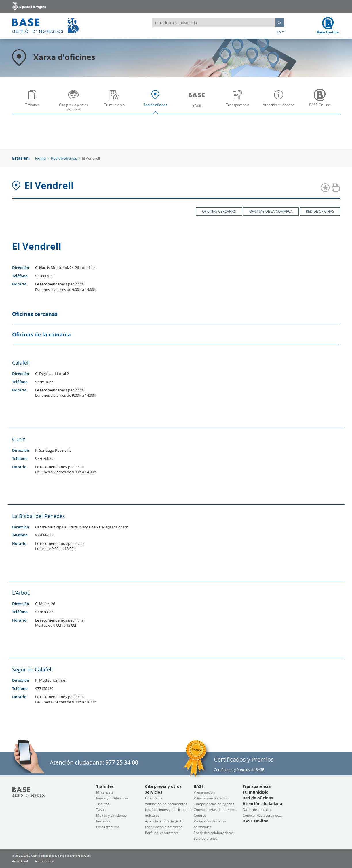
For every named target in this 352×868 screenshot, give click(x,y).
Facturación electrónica (164, 827)
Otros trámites (108, 827)
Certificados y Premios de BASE (239, 770)
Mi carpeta (105, 792)
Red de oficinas (157, 102)
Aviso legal (20, 861)
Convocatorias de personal (215, 810)
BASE (198, 102)
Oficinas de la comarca (271, 211)
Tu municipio (116, 102)
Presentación (204, 792)
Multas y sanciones (111, 815)
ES (280, 32)
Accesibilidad (44, 861)
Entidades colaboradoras (214, 833)
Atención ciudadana (280, 102)
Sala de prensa (206, 838)
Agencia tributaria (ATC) (164, 821)
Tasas (101, 810)
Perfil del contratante (162, 833)
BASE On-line (321, 102)
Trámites (34, 102)
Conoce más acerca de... (262, 815)
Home (40, 158)
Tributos (103, 804)
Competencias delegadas (214, 804)
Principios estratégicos (212, 798)
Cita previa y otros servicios (75, 102)
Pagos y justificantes (112, 798)
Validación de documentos (166, 804)
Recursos (103, 821)
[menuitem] (33, 100)
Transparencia (239, 102)
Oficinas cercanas (219, 211)
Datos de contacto (257, 810)
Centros (200, 815)
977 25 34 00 (122, 762)
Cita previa (154, 798)
